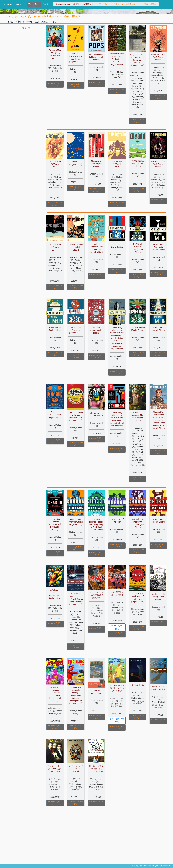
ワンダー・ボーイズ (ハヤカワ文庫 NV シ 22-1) (55, 769)
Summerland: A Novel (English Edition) (138, 164)
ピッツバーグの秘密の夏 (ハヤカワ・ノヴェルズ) (96, 769)
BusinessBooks (63, 4)
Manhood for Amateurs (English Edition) (76, 330)
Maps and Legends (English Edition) (96, 330)
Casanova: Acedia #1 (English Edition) (76, 247)
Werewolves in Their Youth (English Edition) (158, 247)
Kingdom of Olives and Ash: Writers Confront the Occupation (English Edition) (117, 59)
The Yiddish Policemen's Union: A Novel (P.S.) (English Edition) (55, 524)
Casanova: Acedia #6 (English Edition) (117, 164)
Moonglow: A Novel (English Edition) (96, 164)
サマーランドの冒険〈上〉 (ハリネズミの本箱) (117, 688)
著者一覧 (26, 28)
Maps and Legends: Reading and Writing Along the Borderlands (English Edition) (96, 525)
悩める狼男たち (138, 685)
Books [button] (46, 4)
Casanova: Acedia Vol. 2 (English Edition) (158, 57)
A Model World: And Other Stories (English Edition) (76, 522)
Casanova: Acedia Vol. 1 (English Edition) (158, 164)
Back (37, 4)
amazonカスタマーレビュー (55, 84)
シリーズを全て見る (117, 627)
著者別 (76, 4)
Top (30, 4)
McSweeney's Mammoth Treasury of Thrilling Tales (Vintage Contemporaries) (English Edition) (76, 695)
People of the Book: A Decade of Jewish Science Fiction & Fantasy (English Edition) (76, 599)
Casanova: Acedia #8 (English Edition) (55, 164)
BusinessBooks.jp (12, 4)
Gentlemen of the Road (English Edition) (158, 597)
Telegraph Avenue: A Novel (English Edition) (55, 415)
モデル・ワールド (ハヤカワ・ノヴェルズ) (76, 768)
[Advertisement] (26, 79)
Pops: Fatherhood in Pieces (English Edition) (96, 57)
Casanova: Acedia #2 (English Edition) (55, 247)
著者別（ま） (89, 4)
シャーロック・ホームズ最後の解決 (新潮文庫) (96, 595)
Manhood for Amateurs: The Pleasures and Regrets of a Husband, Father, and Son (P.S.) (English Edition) (158, 420)
